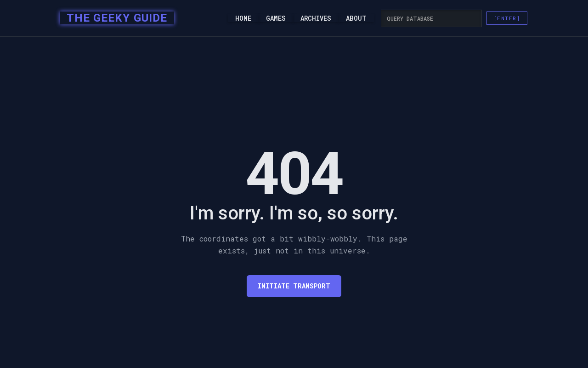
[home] (114, 18)
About (356, 18)
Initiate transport (294, 286)
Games (276, 18)
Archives (316, 18)
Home (243, 18)
